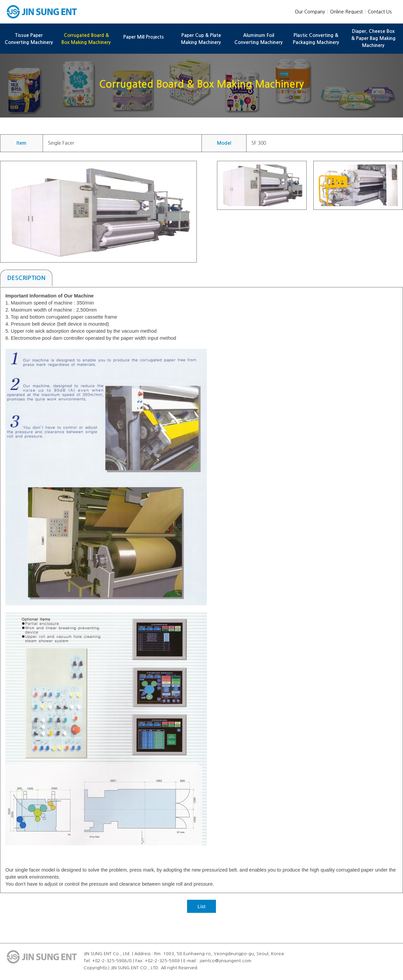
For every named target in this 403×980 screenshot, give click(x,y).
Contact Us (380, 12)
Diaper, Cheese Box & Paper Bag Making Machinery (373, 38)
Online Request (346, 12)
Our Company (310, 12)
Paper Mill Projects (144, 37)
